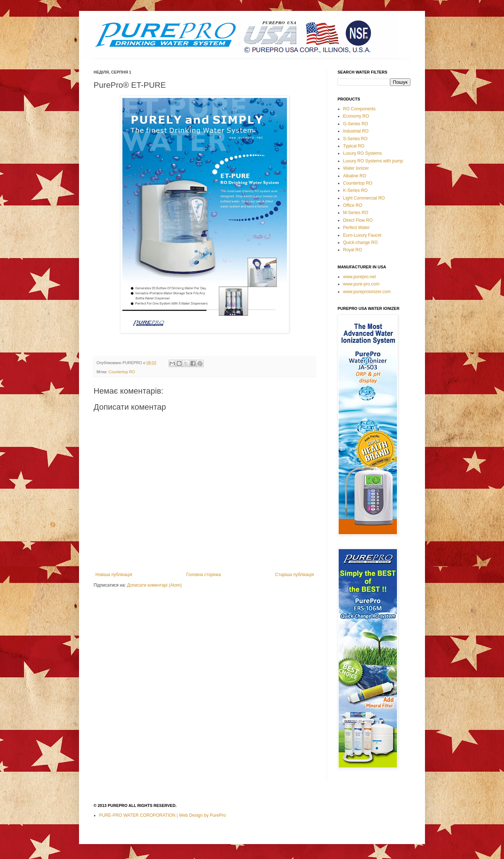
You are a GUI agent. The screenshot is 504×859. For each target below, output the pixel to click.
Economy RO (356, 116)
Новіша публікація (114, 575)
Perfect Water (356, 228)
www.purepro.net (359, 277)
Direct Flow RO (358, 220)
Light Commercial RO (364, 198)
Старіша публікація (294, 575)
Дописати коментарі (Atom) (154, 585)
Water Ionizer (356, 168)
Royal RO (353, 250)
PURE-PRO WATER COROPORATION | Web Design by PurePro (162, 815)
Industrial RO (356, 131)
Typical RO (354, 146)
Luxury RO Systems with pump (373, 161)
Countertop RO (122, 372)
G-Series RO (356, 124)
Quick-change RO (360, 243)
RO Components (359, 109)
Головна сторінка (204, 575)
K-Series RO (355, 190)
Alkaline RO (355, 176)
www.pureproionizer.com (367, 292)
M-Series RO (356, 213)
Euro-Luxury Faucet (362, 235)
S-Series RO (355, 139)
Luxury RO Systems (363, 153)
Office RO (353, 205)
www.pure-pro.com (361, 284)
